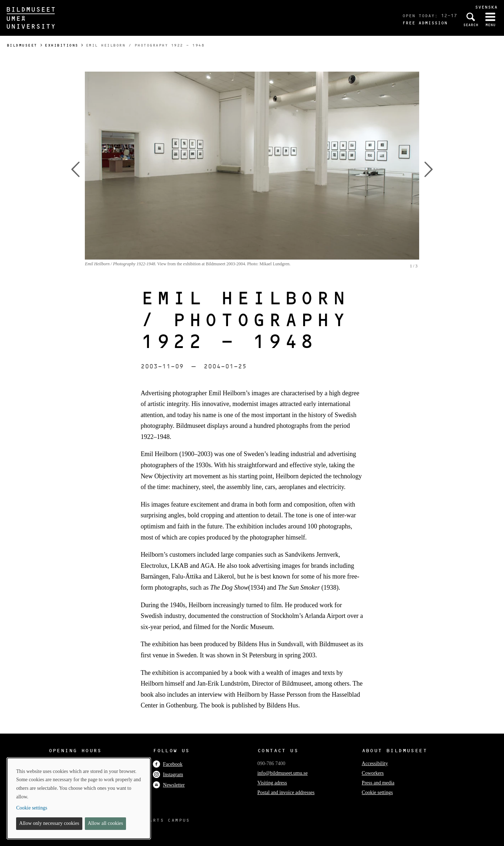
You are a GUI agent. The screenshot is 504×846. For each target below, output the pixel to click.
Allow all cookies (105, 823)
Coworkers (373, 773)
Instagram (168, 775)
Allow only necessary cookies (49, 823)
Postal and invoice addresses (286, 792)
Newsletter (169, 785)
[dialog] (79, 798)
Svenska (486, 7)
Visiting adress (272, 783)
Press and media (378, 783)
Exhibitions (62, 45)
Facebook (168, 764)
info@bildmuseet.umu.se (282, 773)
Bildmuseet (22, 45)
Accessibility (375, 763)
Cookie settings (377, 792)
